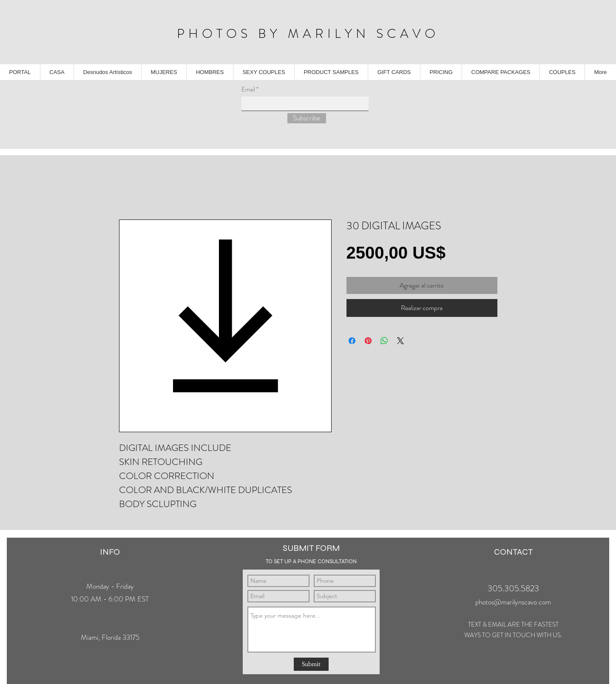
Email (248, 90)
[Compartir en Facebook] (352, 341)
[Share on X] (400, 341)
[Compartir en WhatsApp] (384, 341)
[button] (331, 72)
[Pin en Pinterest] (368, 341)
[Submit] (311, 664)
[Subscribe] (307, 118)
